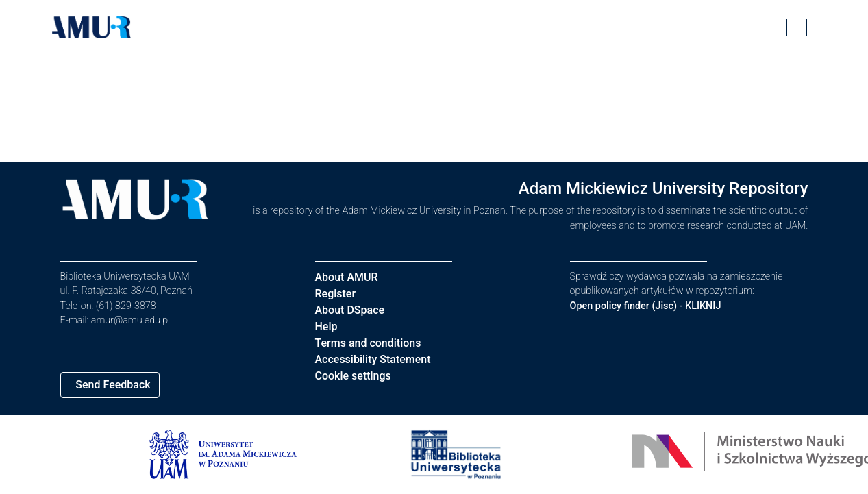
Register (339, 294)
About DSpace (354, 310)
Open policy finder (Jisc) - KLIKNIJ (653, 306)
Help (327, 326)
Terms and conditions (374, 343)
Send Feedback (118, 385)
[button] (92, 27)
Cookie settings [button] (358, 376)
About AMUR (349, 277)
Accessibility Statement (381, 359)
